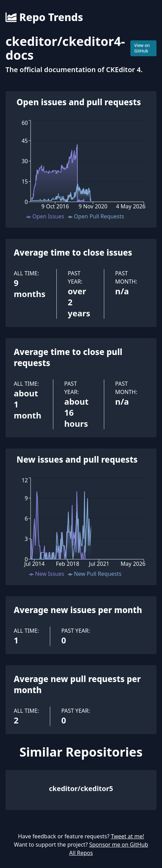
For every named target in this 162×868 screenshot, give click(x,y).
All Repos (81, 853)
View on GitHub (142, 48)
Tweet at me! (127, 836)
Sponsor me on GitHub (118, 845)
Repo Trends (44, 17)
